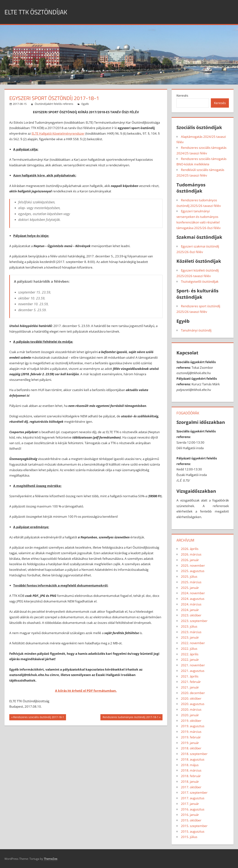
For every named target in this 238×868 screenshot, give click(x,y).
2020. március (191, 709)
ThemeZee (51, 859)
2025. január (190, 588)
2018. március (191, 770)
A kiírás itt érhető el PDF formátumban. (86, 691)
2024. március (191, 604)
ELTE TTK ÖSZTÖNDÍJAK (38, 12)
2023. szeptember (194, 621)
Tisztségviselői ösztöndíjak (200, 281)
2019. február (191, 737)
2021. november (193, 665)
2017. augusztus (193, 798)
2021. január (190, 687)
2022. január (190, 660)
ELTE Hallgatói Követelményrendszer (58, 133)
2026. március (191, 554)
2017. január (190, 804)
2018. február (191, 776)
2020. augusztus (193, 704)
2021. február (191, 682)
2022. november (193, 643)
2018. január (190, 781)
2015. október (191, 820)
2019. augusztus (193, 726)
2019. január (190, 743)
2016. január (190, 815)
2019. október (191, 721)
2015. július (189, 837)
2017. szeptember (194, 792)
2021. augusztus (193, 671)
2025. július (189, 576)
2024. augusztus (193, 599)
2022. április (190, 654)
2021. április (190, 676)
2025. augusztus (193, 571)
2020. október (191, 698)
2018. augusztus (193, 759)
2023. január (190, 637)
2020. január (190, 715)
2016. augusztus (193, 809)
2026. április (190, 549)
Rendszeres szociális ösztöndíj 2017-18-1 (38, 718)
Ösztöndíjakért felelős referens (54, 104)
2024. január (190, 610)
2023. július (189, 626)
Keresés (182, 95)
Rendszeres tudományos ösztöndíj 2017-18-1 (130, 718)
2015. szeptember (194, 826)
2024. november (193, 593)
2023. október (191, 615)
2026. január (190, 560)
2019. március (191, 732)
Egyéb (85, 104)
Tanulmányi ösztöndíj (196, 330)
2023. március (191, 632)
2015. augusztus (193, 831)
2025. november (193, 565)
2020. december (193, 693)
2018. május (190, 765)
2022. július (189, 649)
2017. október (191, 787)
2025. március (191, 582)
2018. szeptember (194, 754)
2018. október (191, 748)
